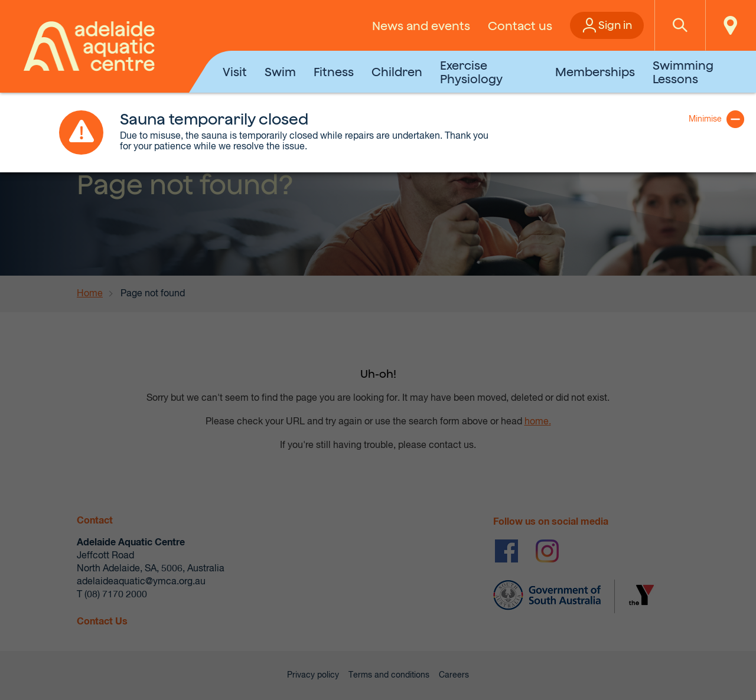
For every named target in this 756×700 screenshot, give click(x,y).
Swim (280, 72)
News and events (421, 26)
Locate (731, 25)
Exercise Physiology (471, 72)
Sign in (615, 25)
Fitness (334, 72)
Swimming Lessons (683, 72)
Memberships (595, 72)
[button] (680, 25)
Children (397, 72)
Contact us (520, 26)
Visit (235, 72)
